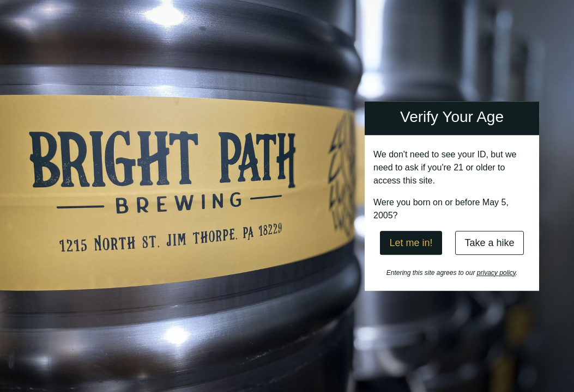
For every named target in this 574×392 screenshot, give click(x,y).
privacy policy (496, 273)
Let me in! (411, 243)
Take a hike (489, 243)
